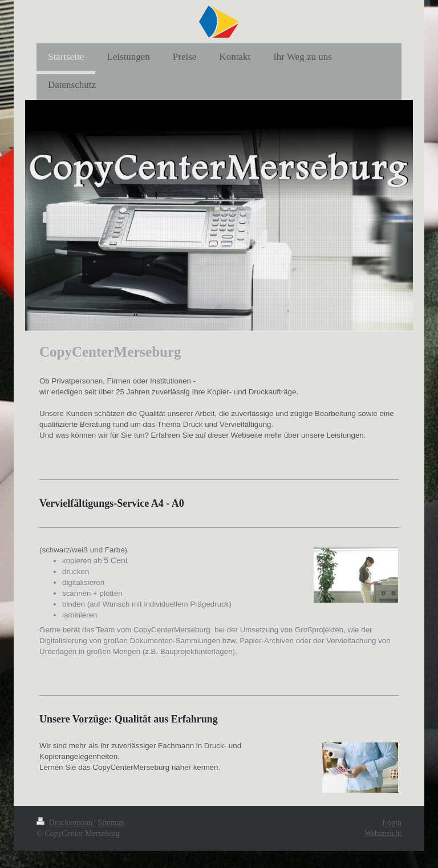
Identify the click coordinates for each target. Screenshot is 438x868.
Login (392, 823)
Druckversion (65, 823)
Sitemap (111, 823)
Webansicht (383, 833)
